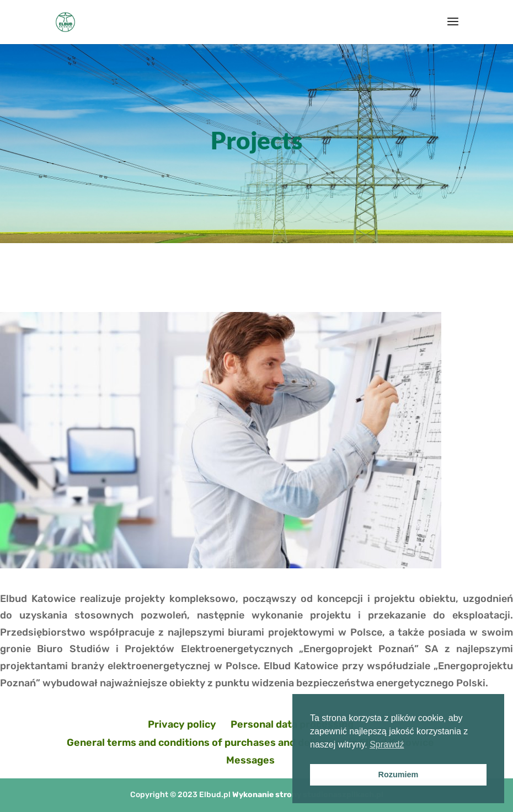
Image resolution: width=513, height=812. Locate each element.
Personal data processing (292, 724)
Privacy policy (182, 724)
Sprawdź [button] (387, 744)
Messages (250, 760)
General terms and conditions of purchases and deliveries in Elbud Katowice (250, 743)
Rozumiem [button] (399, 775)
